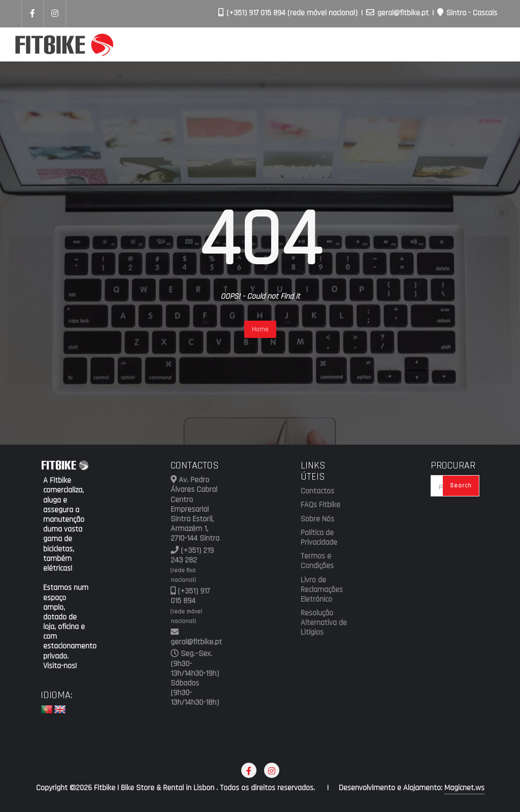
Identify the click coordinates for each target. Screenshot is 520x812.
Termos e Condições (317, 561)
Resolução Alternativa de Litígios (324, 623)
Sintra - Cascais (467, 13)
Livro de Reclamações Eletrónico (322, 590)
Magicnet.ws (464, 788)
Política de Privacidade (319, 538)
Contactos (317, 491)
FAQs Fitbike (320, 505)
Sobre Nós (317, 519)
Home (260, 329)
